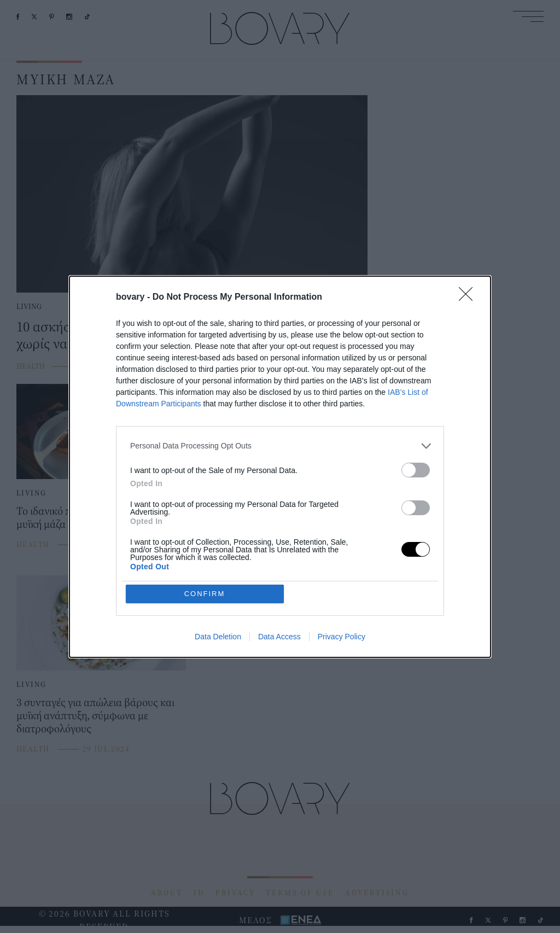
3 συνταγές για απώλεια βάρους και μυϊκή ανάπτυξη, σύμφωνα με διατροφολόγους (95, 715)
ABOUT (167, 893)
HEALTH (31, 366)
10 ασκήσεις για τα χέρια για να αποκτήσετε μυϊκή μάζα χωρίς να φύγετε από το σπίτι (179, 335)
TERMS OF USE (300, 893)
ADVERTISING (377, 893)
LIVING (29, 306)
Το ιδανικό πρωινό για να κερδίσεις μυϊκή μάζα (94, 517)
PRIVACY (235, 893)
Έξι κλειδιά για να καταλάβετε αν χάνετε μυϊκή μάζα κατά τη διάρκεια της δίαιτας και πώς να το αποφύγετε (280, 524)
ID (199, 893)
